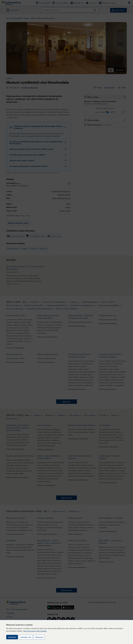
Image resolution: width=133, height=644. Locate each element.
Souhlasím (12, 637)
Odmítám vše (26, 637)
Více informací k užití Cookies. (35, 631)
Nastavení (39, 637)
